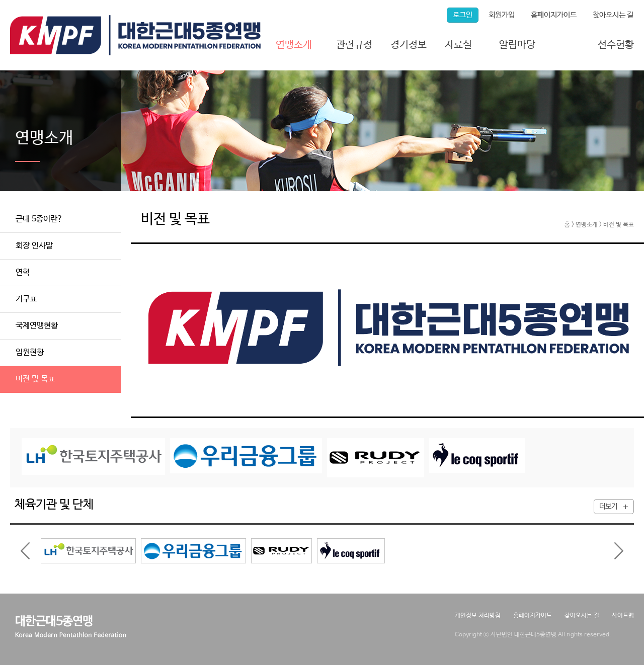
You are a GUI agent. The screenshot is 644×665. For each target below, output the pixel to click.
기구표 (26, 299)
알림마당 (517, 45)
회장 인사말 (34, 246)
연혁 (23, 272)
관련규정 (354, 45)
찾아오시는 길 (613, 15)
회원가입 (502, 15)
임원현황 (30, 352)
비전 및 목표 (35, 379)
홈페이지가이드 (554, 15)
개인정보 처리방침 (478, 616)
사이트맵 (623, 616)
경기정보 (409, 45)
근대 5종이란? (39, 219)
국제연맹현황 (37, 326)
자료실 (458, 45)
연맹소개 (294, 45)
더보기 (608, 507)
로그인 (463, 15)
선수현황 (616, 45)
